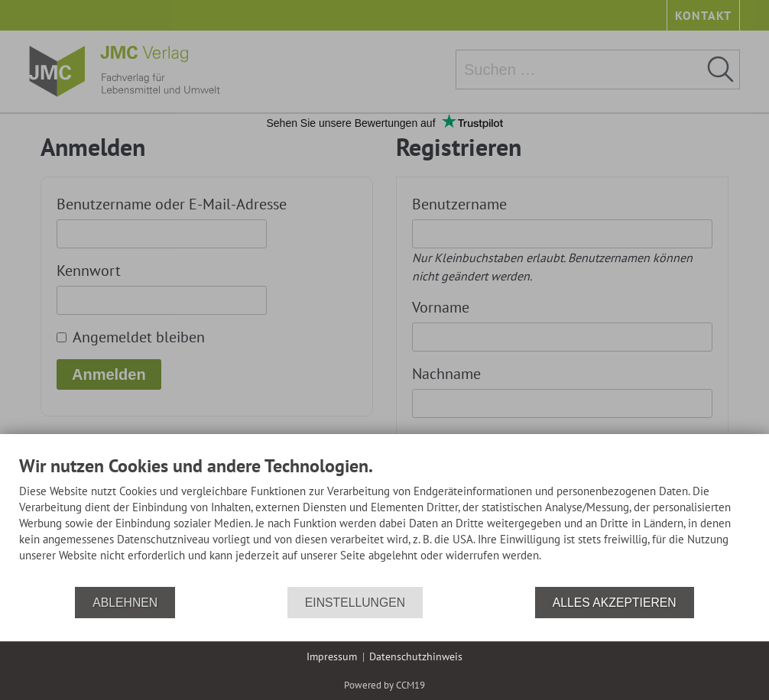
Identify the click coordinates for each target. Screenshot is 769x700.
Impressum (332, 656)
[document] (384, 520)
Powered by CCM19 (384, 685)
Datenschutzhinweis (416, 656)
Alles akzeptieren (615, 603)
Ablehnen (125, 603)
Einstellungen (355, 603)
